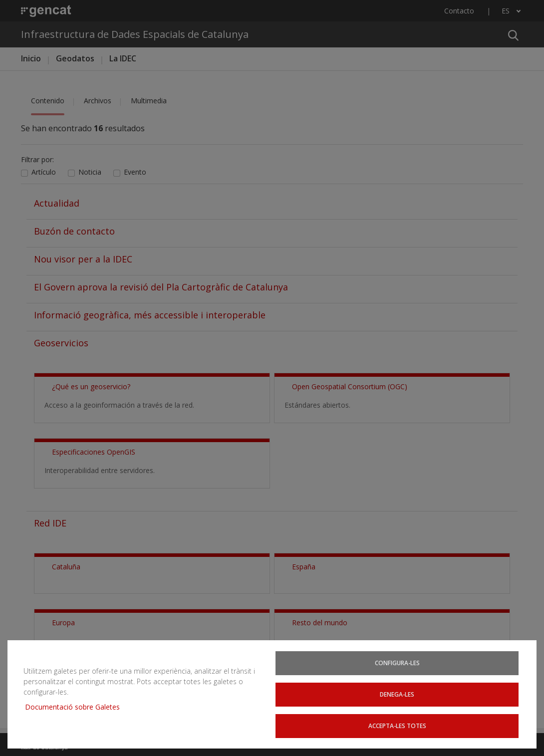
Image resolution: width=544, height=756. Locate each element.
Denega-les (398, 696)
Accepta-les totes (398, 726)
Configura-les (398, 666)
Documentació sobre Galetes (76, 709)
